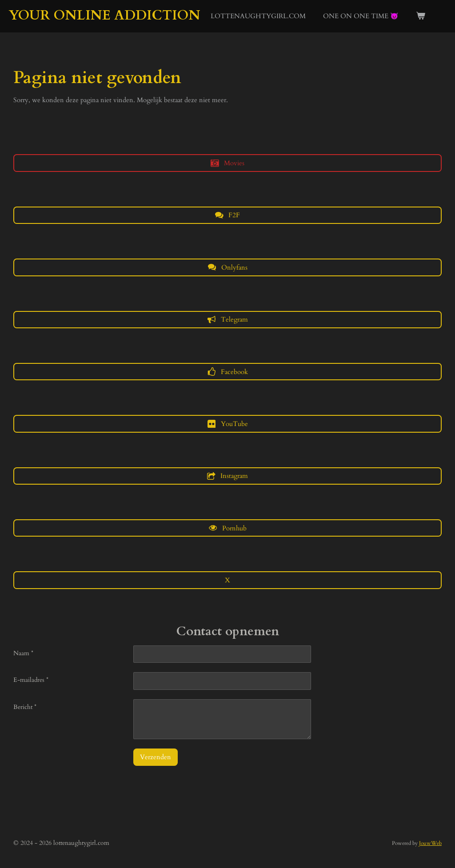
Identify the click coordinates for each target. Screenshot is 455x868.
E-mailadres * (31, 680)
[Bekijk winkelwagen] (421, 16)
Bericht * (25, 707)
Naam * (23, 653)
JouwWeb (430, 843)
